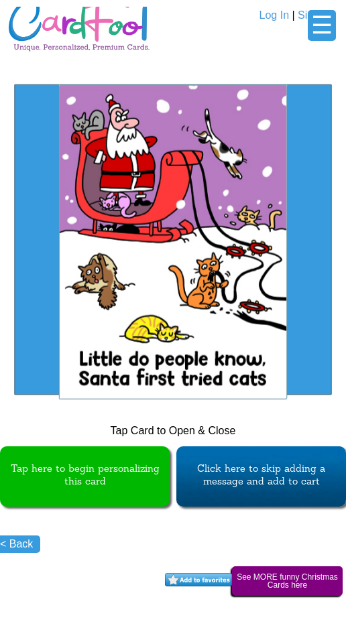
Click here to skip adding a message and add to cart (261, 476)
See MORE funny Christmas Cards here (287, 581)
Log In (274, 15)
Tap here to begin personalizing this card (85, 476)
